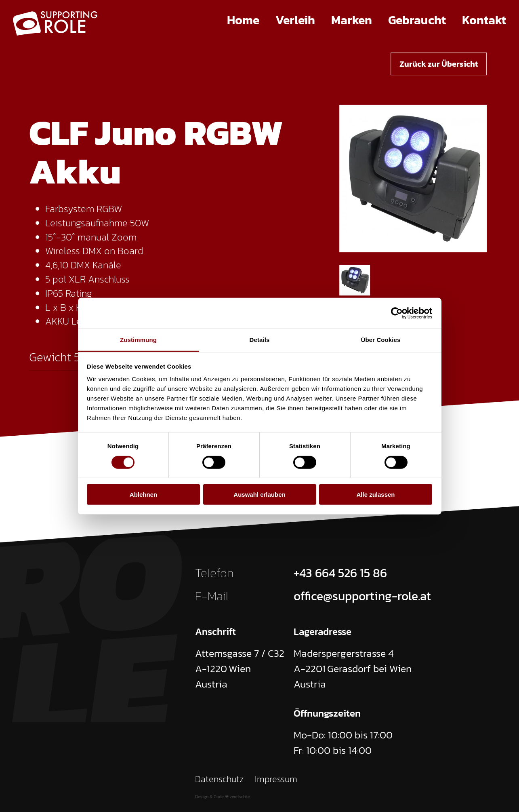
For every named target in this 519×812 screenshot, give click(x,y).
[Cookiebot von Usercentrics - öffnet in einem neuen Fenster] (397, 313)
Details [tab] (260, 340)
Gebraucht (417, 20)
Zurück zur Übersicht (439, 64)
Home (243, 20)
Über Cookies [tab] (381, 340)
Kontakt (484, 20)
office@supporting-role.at (362, 596)
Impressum (276, 779)
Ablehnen (143, 495)
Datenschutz (220, 779)
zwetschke (240, 797)
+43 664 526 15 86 (340, 573)
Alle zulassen (375, 495)
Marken (352, 20)
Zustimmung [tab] (138, 340)
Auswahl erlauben (259, 495)
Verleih (295, 20)
